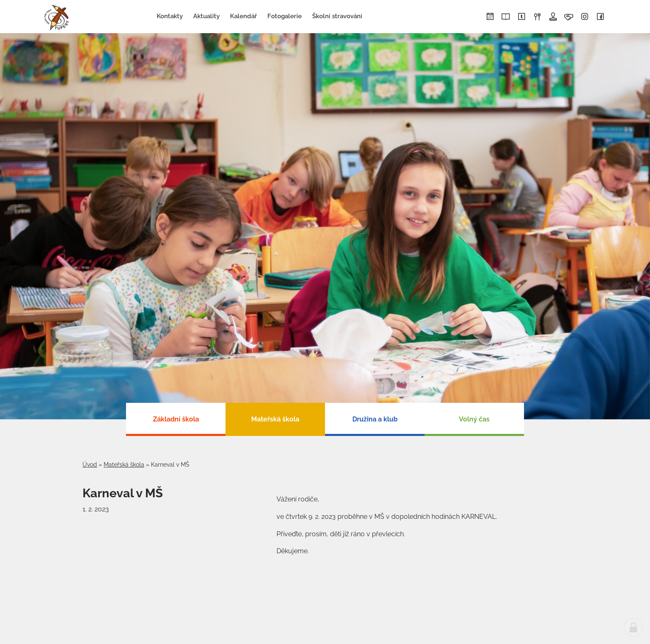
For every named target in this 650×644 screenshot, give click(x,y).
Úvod (90, 465)
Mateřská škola (124, 465)
